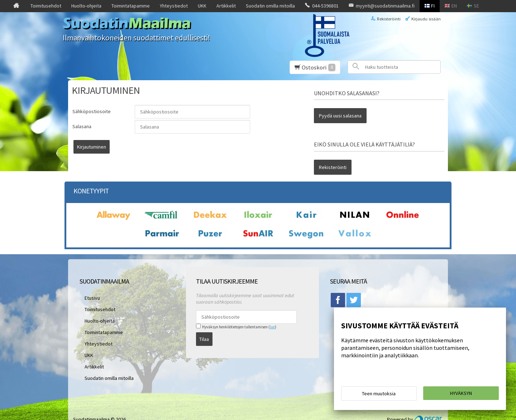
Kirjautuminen (152, 147)
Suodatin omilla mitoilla (270, 6)
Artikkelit (226, 6)
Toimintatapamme (131, 6)
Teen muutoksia (379, 396)
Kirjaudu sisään (426, 19)
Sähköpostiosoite (92, 111)
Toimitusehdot (46, 6)
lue (272, 317)
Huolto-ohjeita (86, 6)
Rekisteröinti (389, 19)
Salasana (82, 126)
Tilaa (204, 327)
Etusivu (87, 286)
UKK (202, 6)
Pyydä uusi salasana (340, 113)
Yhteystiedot (174, 6)
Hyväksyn (461, 395)
